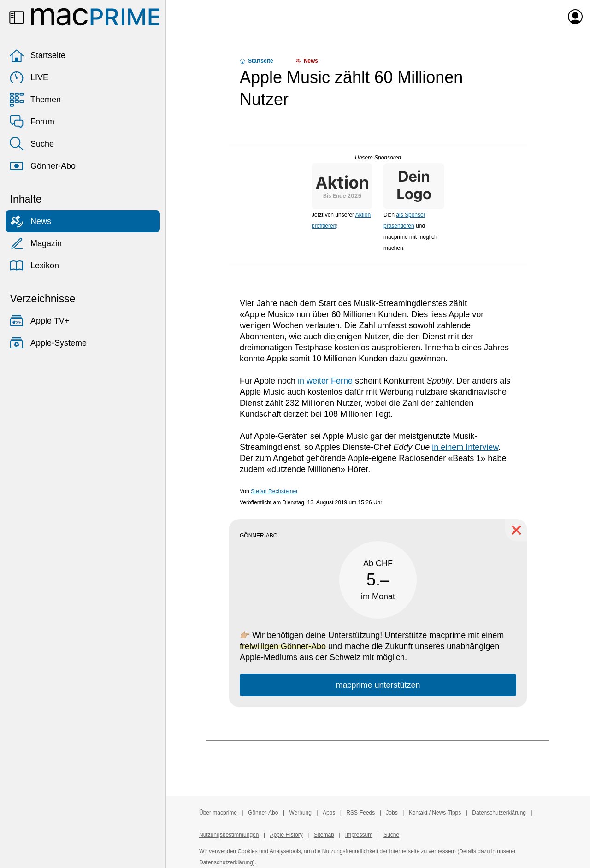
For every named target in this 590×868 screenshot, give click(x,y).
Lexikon (34, 266)
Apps (329, 813)
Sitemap (324, 835)
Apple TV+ (39, 321)
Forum (32, 122)
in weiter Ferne (325, 381)
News (30, 221)
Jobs (392, 813)
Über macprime (218, 813)
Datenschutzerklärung (499, 813)
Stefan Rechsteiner (274, 491)
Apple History (286, 835)
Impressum (359, 835)
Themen (35, 100)
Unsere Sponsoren (378, 158)
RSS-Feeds (360, 813)
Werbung (300, 813)
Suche (32, 144)
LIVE (29, 77)
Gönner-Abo (42, 166)
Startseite (37, 55)
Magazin (35, 243)
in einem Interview (465, 447)
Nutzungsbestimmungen (229, 835)
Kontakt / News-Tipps (435, 813)
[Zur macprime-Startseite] (95, 17)
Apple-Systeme (48, 343)
